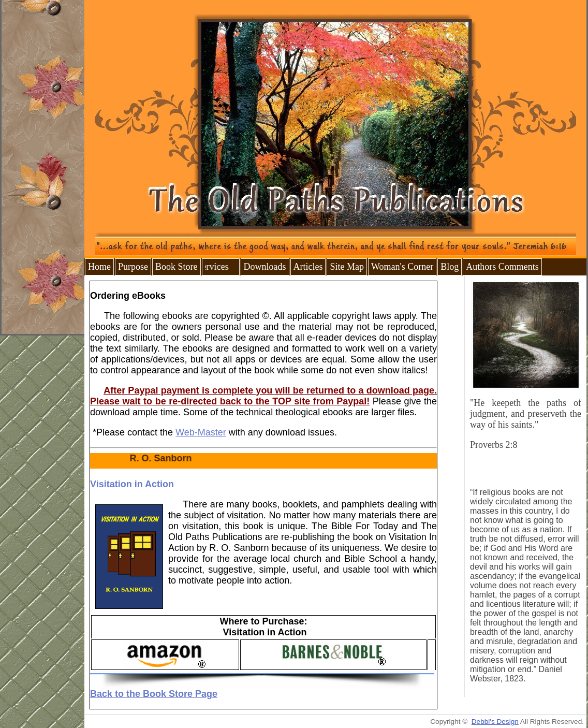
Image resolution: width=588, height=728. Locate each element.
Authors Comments (502, 267)
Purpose (133, 267)
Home (99, 267)
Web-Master (201, 432)
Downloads (265, 267)
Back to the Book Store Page (154, 694)
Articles (308, 267)
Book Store (177, 267)
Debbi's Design (495, 722)
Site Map (347, 267)
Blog (450, 267)
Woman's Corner (402, 267)
